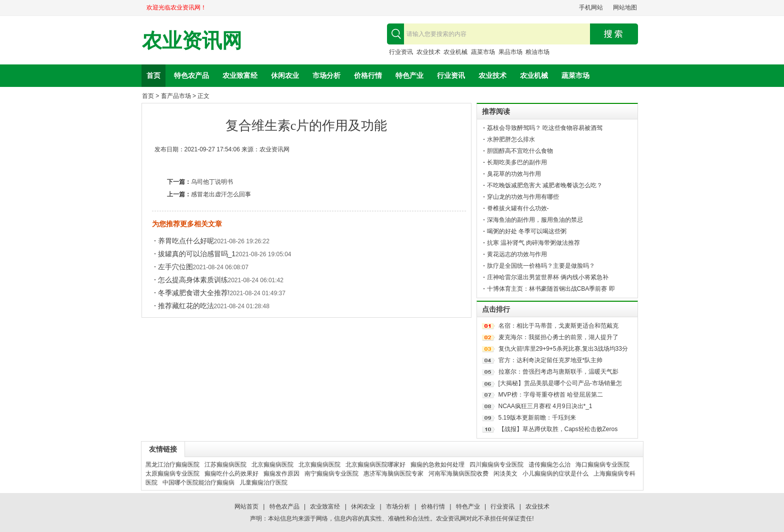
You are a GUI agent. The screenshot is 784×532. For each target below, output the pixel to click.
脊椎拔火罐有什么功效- (518, 208)
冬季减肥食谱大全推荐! (194, 293)
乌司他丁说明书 (212, 182)
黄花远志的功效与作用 (517, 254)
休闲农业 (285, 75)
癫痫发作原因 (281, 474)
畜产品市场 (176, 96)
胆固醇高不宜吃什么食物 (520, 151)
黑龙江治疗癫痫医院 (172, 465)
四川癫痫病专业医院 (496, 465)
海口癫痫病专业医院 (602, 465)
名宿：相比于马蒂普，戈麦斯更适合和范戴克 (558, 326)
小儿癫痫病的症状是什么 (555, 474)
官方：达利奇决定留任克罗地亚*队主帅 (551, 360)
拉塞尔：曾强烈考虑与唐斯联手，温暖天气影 (558, 372)
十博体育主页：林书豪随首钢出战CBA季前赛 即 (551, 289)
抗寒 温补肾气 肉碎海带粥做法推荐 (534, 243)
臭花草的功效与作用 (514, 174)
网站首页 (246, 507)
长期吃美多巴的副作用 (517, 162)
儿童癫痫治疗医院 (263, 483)
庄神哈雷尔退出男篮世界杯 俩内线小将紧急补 (548, 277)
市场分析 (326, 75)
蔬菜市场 (483, 52)
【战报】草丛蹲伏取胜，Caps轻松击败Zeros (558, 429)
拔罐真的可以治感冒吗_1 (197, 254)
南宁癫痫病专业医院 (331, 474)
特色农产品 (191, 75)
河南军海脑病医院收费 (458, 474)
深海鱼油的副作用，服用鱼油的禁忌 (535, 220)
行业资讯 (401, 52)
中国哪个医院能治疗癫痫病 (198, 483)
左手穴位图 (175, 267)
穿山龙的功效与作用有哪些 (523, 197)
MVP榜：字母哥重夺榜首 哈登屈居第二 (551, 395)
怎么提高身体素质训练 (193, 280)
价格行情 (368, 75)
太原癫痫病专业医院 (172, 474)
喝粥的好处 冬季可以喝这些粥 (527, 231)
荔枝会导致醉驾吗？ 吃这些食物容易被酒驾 (545, 128)
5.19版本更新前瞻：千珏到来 (537, 418)
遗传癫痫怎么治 (549, 465)
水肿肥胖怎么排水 (511, 139)
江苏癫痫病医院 (225, 465)
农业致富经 (240, 75)
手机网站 (591, 7)
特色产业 (409, 75)
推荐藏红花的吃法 (186, 306)
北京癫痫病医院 (272, 465)
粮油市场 (537, 52)
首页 (153, 75)
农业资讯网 (192, 41)
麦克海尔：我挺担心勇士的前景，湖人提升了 (558, 337)
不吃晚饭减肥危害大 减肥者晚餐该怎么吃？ (545, 185)
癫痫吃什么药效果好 (231, 474)
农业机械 (455, 52)
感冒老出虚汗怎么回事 (221, 194)
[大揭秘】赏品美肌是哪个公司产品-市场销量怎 (560, 383)
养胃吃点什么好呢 (186, 241)
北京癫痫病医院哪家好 (375, 465)
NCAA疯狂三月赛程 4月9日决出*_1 (545, 406)
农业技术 (428, 52)
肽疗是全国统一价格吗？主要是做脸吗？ (541, 266)
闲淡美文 (505, 474)
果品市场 (510, 52)
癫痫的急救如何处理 (437, 465)
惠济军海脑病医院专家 (393, 474)
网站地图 (625, 7)
